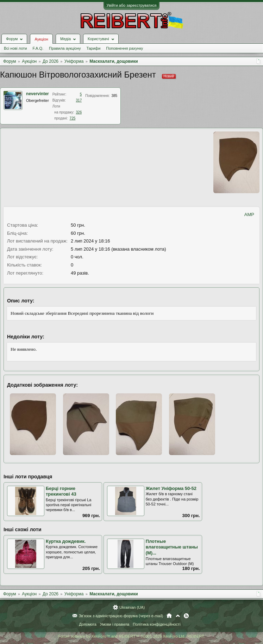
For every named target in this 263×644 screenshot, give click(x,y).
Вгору (178, 616)
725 (73, 118)
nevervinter (37, 94)
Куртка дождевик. (66, 541)
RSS (186, 616)
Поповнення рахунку (124, 48)
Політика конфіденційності (156, 624)
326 (79, 112)
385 (114, 96)
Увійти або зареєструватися (132, 5)
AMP (249, 214)
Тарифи (94, 48)
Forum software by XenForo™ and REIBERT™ (131, 636)
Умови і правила (115, 624)
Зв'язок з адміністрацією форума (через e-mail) (121, 616)
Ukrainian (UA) (132, 607)
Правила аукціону (65, 48)
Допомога (87, 624)
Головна (169, 616)
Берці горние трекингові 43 (61, 491)
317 (79, 100)
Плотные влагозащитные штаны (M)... (172, 547)
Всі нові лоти (15, 48)
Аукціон (41, 39)
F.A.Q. (38, 48)
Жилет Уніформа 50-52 (171, 488)
